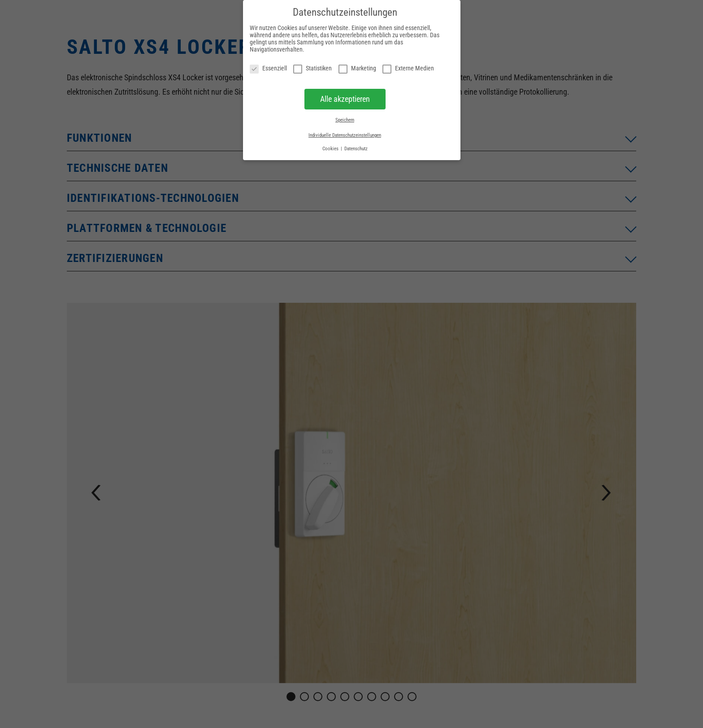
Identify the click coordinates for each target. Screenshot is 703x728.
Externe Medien (408, 68)
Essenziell (268, 68)
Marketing (357, 68)
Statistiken (312, 68)
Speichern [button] (345, 120)
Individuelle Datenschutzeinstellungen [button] (345, 135)
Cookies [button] (331, 149)
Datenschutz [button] (356, 149)
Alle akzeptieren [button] (345, 99)
